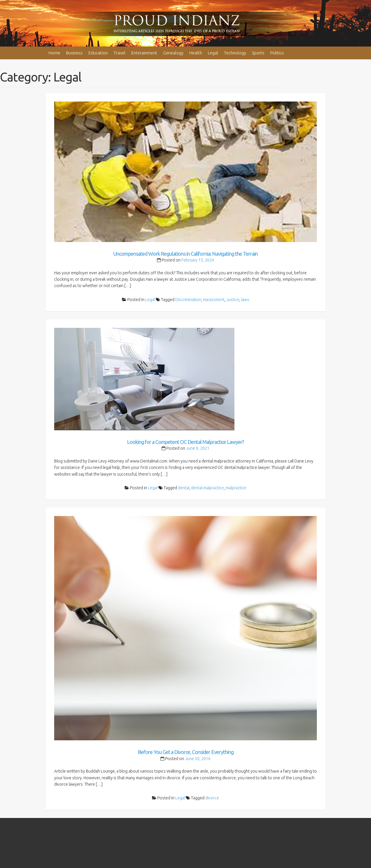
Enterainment (144, 53)
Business (74, 53)
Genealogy (173, 53)
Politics (277, 53)
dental (184, 488)
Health (196, 53)
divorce (212, 798)
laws (245, 300)
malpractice (236, 488)
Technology (235, 53)
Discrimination (188, 300)
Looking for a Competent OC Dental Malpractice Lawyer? (185, 442)
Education (98, 53)
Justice (233, 300)
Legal (213, 53)
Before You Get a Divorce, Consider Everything (186, 752)
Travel (120, 53)
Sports (258, 53)
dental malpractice (207, 488)
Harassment (214, 300)
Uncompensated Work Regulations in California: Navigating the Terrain (185, 254)
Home (54, 53)
